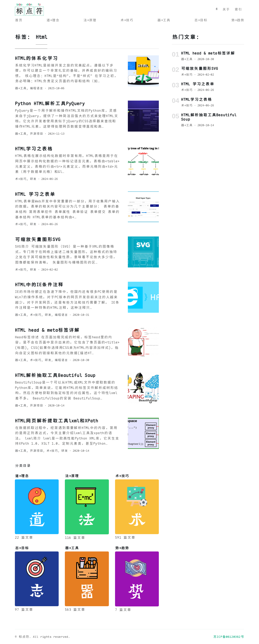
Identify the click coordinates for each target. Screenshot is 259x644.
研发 (33, 179)
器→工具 (164, 20)
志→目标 (201, 20)
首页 (19, 20)
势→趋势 (238, 20)
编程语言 (36, 88)
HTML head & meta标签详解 (47, 330)
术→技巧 (127, 20)
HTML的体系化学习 (36, 58)
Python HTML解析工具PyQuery (50, 103)
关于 (226, 9)
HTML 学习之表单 (35, 194)
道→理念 (53, 20)
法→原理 (90, 20)
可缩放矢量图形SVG (38, 239)
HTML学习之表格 (34, 149)
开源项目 (36, 134)
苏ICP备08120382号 (229, 637)
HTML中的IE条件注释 (39, 285)
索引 (238, 9)
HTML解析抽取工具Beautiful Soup (55, 375)
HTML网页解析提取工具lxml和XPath (56, 421)
